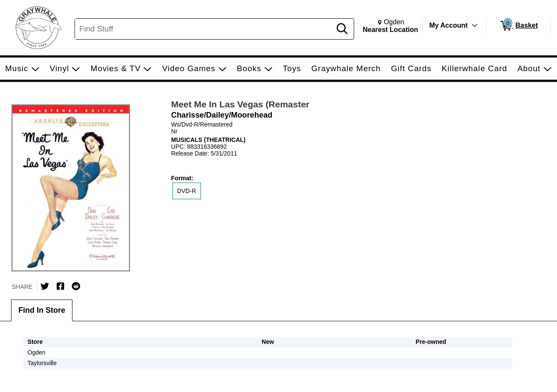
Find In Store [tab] (42, 310)
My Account (448, 25)
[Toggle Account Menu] (475, 26)
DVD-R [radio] (187, 191)
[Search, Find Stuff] (204, 29)
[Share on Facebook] (61, 286)
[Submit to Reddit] (76, 286)
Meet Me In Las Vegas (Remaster (240, 104)
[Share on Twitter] (45, 286)
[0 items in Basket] (518, 26)
